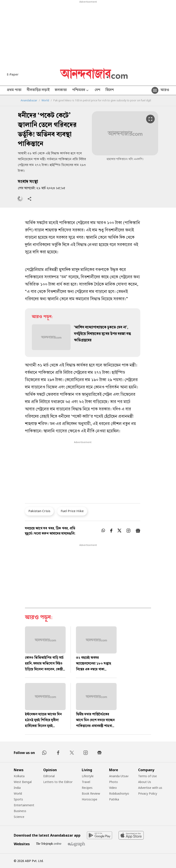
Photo (113, 782)
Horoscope (90, 799)
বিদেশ (110, 90)
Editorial (49, 776)
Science (19, 817)
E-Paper (13, 74)
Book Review (91, 793)
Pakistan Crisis (39, 511)
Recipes (87, 788)
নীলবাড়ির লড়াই (38, 90)
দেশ (97, 90)
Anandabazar (29, 100)
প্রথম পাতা (14, 90)
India (17, 788)
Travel (86, 782)
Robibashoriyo (119, 793)
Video (113, 788)
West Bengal (23, 782)
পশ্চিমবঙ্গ (81, 90)
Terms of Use (147, 776)
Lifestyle (88, 776)
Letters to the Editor (58, 782)
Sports (18, 799)
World (45, 100)
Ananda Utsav (119, 776)
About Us (145, 782)
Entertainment (24, 805)
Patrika (114, 799)
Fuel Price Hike (72, 511)
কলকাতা (61, 90)
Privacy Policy (148, 793)
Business (20, 811)
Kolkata (19, 776)
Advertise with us (150, 788)
